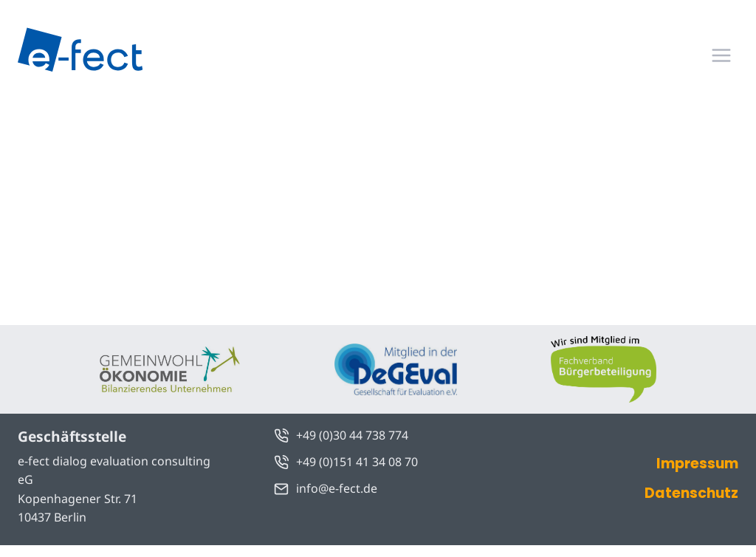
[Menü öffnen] (721, 55)
